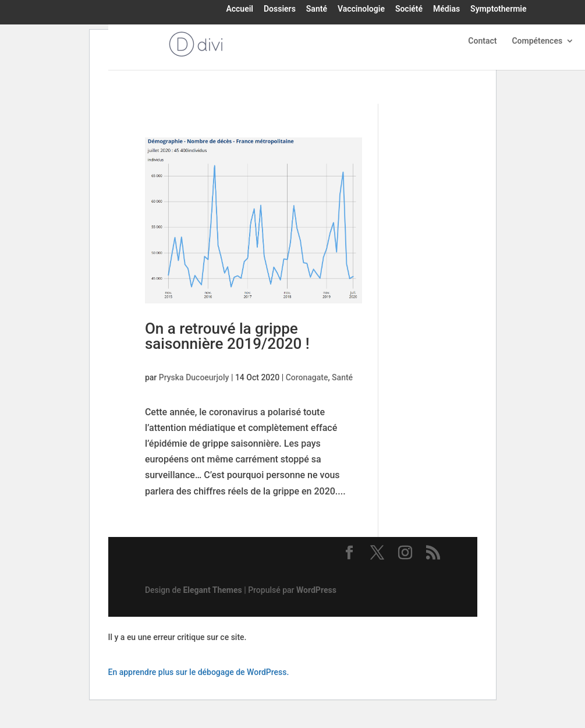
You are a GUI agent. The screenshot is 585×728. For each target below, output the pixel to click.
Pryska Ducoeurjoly (194, 377)
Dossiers (280, 9)
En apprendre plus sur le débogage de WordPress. (199, 672)
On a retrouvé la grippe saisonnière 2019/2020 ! (227, 336)
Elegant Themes (212, 590)
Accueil (240, 9)
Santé (317, 9)
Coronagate (307, 377)
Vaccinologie (361, 9)
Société (409, 9)
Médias (446, 9)
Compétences (537, 41)
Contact (482, 41)
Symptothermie (498, 9)
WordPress (316, 590)
